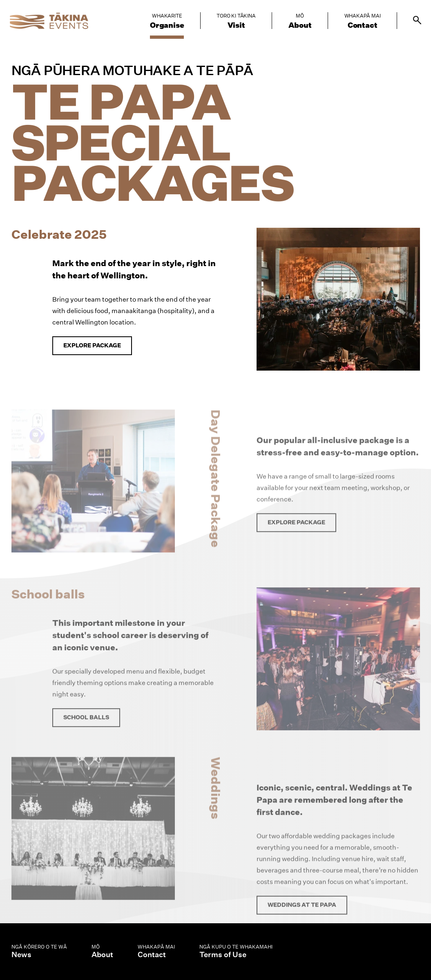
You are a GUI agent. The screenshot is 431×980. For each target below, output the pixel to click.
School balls (86, 729)
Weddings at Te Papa (302, 918)
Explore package (92, 345)
